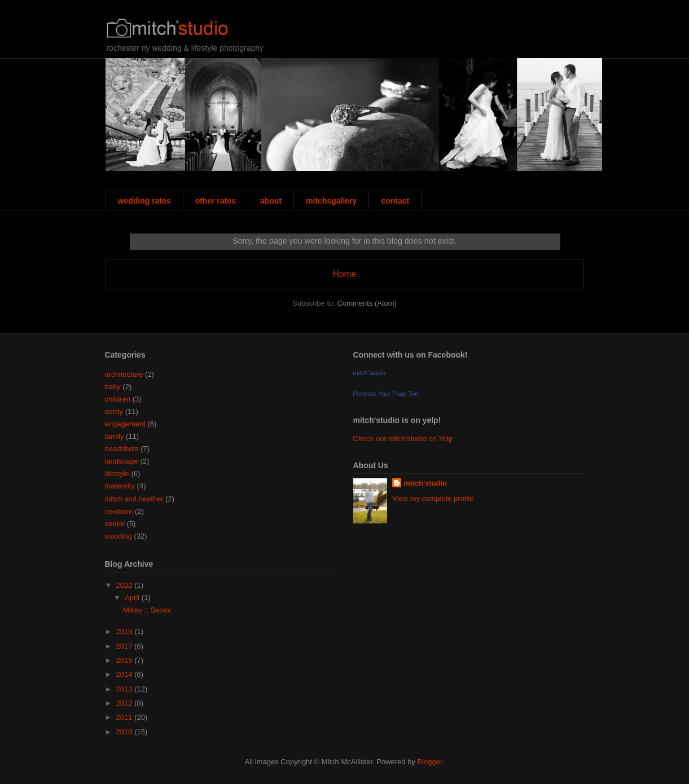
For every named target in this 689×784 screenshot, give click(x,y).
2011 (126, 717)
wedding (119, 536)
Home (345, 274)
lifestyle (117, 474)
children (118, 399)
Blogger (430, 762)
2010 (126, 732)
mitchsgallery (331, 201)
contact (395, 201)
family (115, 436)
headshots (122, 449)
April (133, 598)
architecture (124, 374)
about (271, 201)
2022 (126, 585)
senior (115, 524)
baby (113, 387)
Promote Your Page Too (386, 394)
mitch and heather (134, 499)
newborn (119, 511)
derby (114, 411)
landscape (122, 461)
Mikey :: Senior (147, 610)
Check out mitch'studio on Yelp (403, 439)
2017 (126, 646)
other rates (216, 201)
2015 (126, 660)
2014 (126, 674)
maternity (120, 486)
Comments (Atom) (367, 303)
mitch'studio (370, 373)
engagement (125, 424)
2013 (126, 689)
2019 (126, 631)
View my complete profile (433, 498)
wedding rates (144, 201)
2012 (126, 703)
